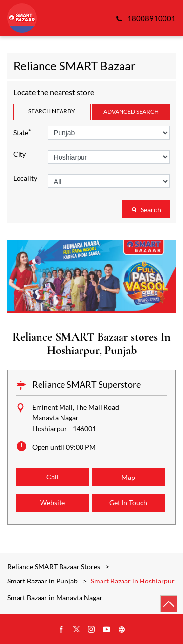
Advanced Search (131, 112)
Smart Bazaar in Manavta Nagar (55, 598)
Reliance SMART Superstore (86, 384)
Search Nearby (52, 111)
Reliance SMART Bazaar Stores (54, 567)
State (22, 132)
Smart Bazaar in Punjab (42, 581)
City (20, 154)
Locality (25, 178)
